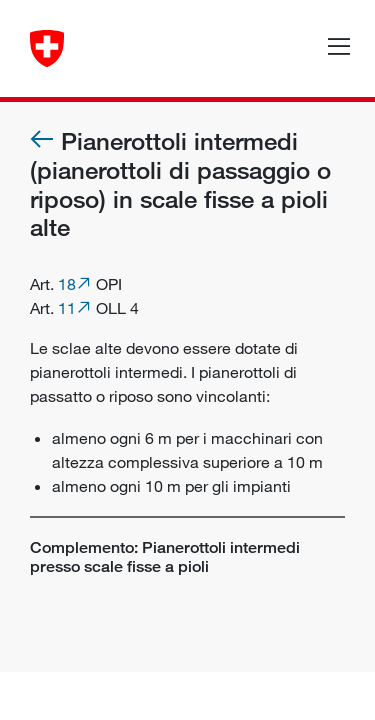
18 (67, 284)
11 (67, 308)
